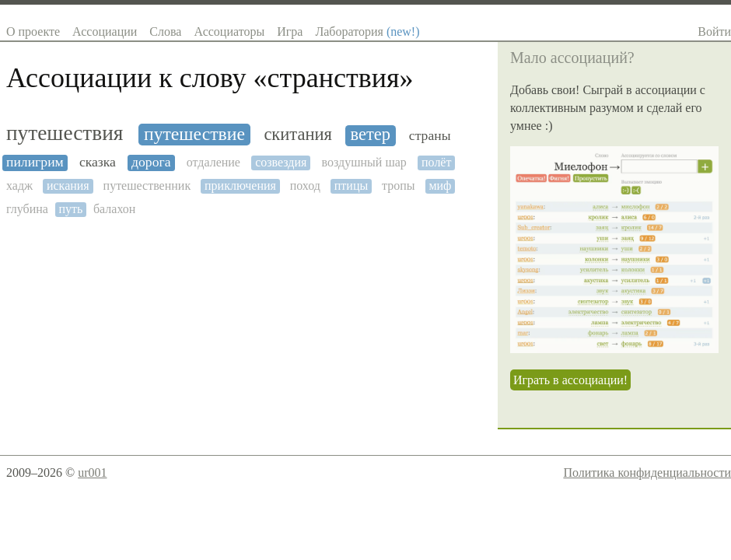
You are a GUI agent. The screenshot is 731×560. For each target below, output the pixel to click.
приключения (240, 185)
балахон (114, 209)
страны (430, 136)
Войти (714, 31)
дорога (151, 162)
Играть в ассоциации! (570, 380)
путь (70, 209)
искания (68, 185)
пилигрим (35, 162)
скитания (297, 135)
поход (305, 185)
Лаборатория (367, 31)
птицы (351, 185)
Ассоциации (105, 31)
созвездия (281, 162)
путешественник (147, 185)
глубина (27, 209)
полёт (436, 162)
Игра (290, 31)
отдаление (213, 162)
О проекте (33, 31)
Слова (165, 31)
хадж (19, 185)
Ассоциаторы (229, 31)
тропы (399, 185)
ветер (371, 135)
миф (440, 185)
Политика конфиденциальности (647, 472)
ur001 (92, 472)
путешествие (194, 134)
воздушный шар (364, 162)
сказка (98, 162)
